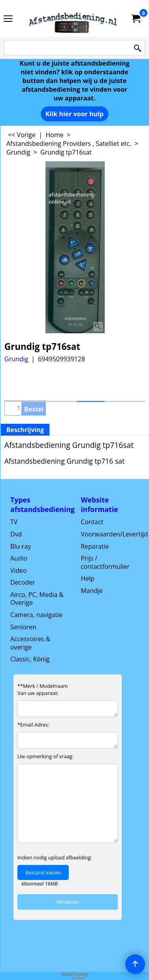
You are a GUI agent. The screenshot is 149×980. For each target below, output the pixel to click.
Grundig (16, 359)
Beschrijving (25, 430)
